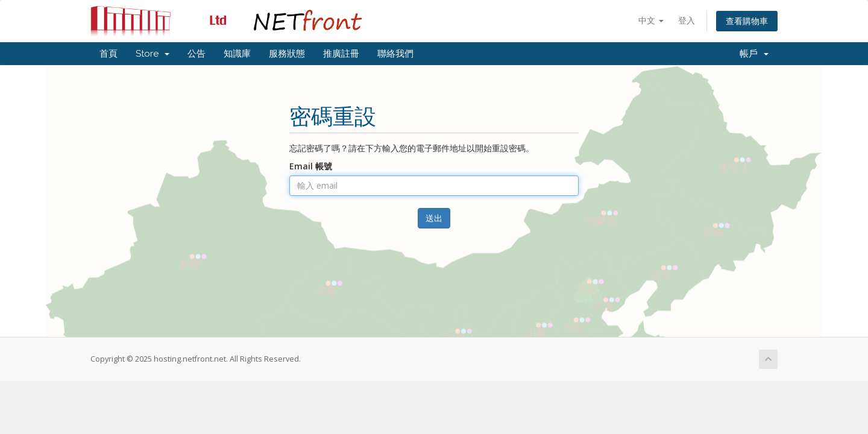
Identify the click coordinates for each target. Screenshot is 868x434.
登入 (687, 20)
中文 (651, 20)
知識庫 (237, 54)
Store (153, 54)
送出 (434, 218)
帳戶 (754, 54)
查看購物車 (747, 21)
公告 (197, 54)
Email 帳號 (311, 166)
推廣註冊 (341, 54)
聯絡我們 (395, 54)
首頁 (108, 54)
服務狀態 (287, 54)
